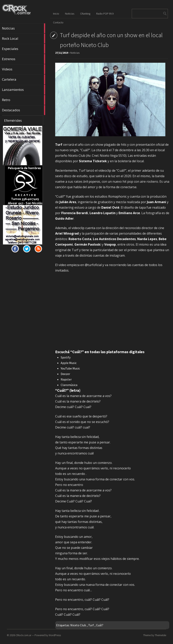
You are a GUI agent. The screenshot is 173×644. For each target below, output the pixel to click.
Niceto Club (78, 625)
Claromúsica (69, 385)
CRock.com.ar (23, 635)
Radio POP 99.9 (105, 14)
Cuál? (100, 625)
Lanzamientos (24, 90)
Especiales (24, 49)
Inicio (56, 14)
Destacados (24, 110)
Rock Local (24, 39)
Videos (24, 69)
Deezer (65, 374)
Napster (66, 379)
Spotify (66, 357)
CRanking (85, 14)
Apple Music (69, 363)
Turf (91, 625)
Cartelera (24, 79)
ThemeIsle (160, 635)
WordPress (55, 635)
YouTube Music (70, 368)
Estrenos (24, 59)
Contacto (58, 22)
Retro (24, 100)
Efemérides (13, 120)
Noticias (24, 28)
